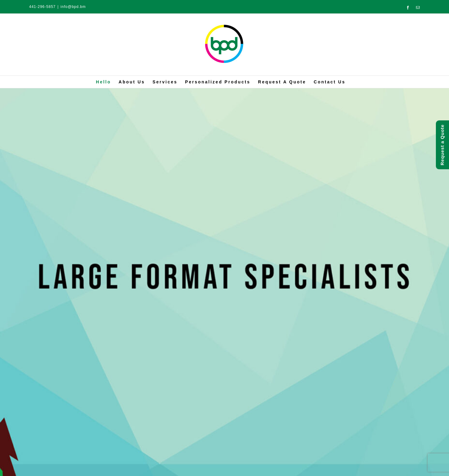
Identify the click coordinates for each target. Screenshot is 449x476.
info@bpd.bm (73, 7)
